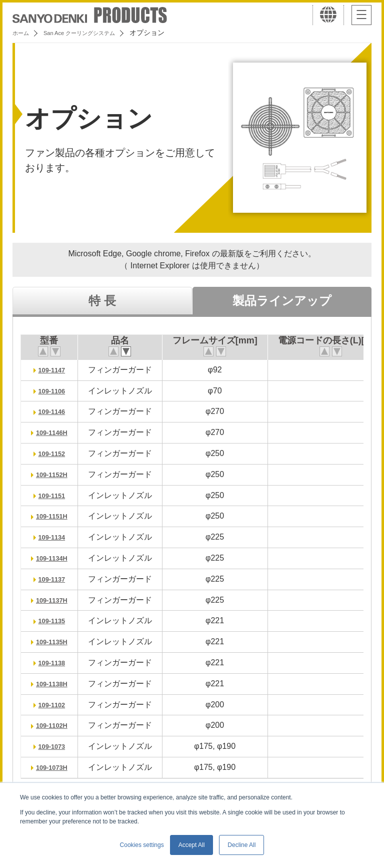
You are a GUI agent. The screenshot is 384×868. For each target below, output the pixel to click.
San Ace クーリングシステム (93, 33)
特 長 (102, 301)
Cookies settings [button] (142, 845)
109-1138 (55, 663)
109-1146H (55, 432)
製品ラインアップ (282, 301)
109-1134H (55, 558)
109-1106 (55, 391)
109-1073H (55, 767)
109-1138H (55, 684)
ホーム (23, 33)
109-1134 (55, 537)
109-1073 (55, 746)
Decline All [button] (241, 845)
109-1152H (55, 474)
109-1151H (55, 516)
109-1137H (55, 600)
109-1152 (55, 453)
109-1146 (55, 411)
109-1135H (55, 641)
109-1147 (55, 370)
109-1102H (55, 725)
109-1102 (55, 705)
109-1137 (55, 579)
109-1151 (55, 495)
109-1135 (55, 620)
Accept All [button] (192, 845)
